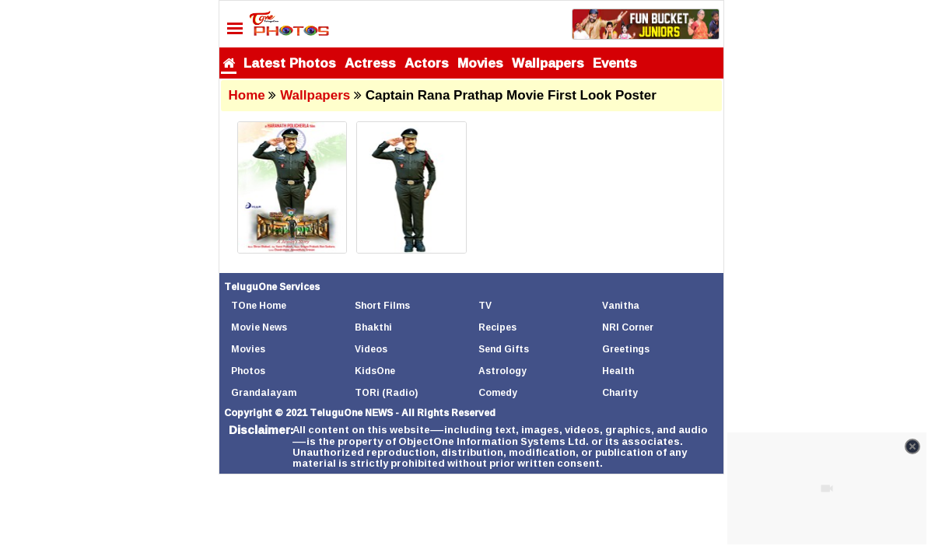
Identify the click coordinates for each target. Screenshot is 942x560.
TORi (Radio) (386, 392)
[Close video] (912, 446)
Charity (620, 392)
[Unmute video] (827, 488)
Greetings (626, 349)
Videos (371, 349)
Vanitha (621, 305)
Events (615, 63)
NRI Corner (628, 327)
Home (247, 95)
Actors (427, 63)
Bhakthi (373, 327)
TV (485, 305)
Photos (248, 371)
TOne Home (259, 305)
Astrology (503, 371)
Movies (480, 63)
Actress (370, 63)
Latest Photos (290, 63)
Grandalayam (264, 392)
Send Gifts (504, 349)
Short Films (382, 305)
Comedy (498, 392)
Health (618, 371)
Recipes (497, 327)
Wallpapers (548, 63)
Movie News (259, 327)
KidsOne (375, 371)
